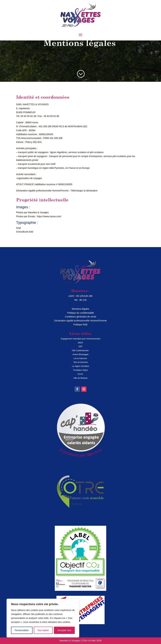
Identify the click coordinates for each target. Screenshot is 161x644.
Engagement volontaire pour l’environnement (81, 339)
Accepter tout (64, 630)
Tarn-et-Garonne (80, 362)
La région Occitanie (80, 366)
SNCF (81, 343)
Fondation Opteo (80, 370)
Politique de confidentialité (81, 313)
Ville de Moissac (80, 378)
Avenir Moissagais (80, 354)
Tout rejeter (43, 630)
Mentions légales (80, 309)
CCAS (81, 374)
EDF (80, 347)
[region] (43, 618)
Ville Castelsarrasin (80, 350)
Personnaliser (22, 630)
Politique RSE (80, 325)
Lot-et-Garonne (81, 358)
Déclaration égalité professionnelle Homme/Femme (80, 321)
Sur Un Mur (90, 641)
